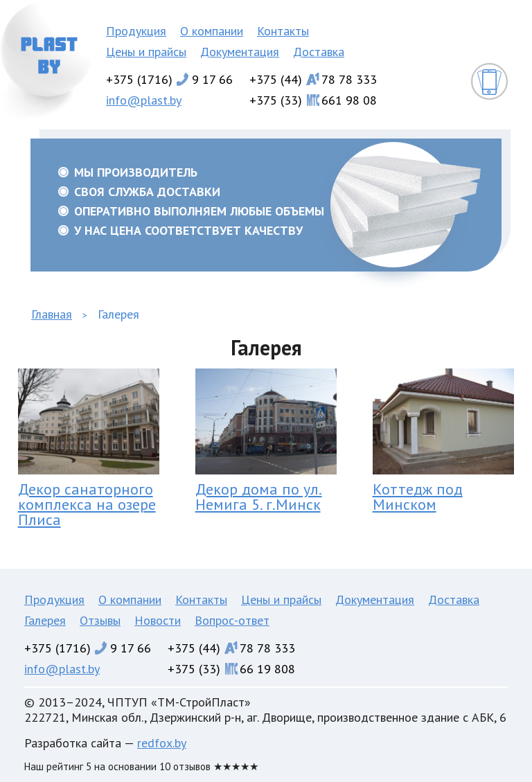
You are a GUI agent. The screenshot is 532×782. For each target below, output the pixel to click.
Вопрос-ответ (232, 620)
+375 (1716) (169, 79)
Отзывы (100, 620)
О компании (212, 31)
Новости (158, 620)
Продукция (136, 31)
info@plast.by (144, 100)
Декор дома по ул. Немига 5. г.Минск (259, 497)
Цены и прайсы (146, 52)
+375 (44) (313, 79)
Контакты (283, 31)
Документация (240, 52)
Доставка (319, 52)
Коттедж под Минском (418, 497)
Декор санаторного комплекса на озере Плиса (87, 504)
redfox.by (162, 743)
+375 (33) (313, 100)
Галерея (45, 620)
